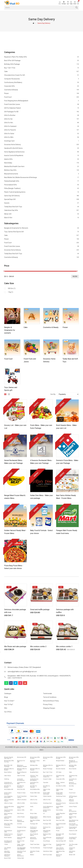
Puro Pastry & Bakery (34, 835)
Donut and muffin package (40, 610)
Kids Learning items (8, 814)
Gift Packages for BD (41, 112)
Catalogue (8, 693)
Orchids (19, 824)
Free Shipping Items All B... (8, 797)
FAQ (6, 708)
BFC (44, 761)
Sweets (41, 203)
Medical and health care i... (34, 817)
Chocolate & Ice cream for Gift (41, 75)
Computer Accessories (41, 79)
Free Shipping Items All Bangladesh (41, 101)
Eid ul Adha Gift (9, 789)
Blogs (6, 697)
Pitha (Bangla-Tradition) (41, 188)
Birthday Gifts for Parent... (35, 769)
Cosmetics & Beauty (41, 90)
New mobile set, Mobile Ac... (74, 821)
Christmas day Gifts (73, 776)
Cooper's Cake (47, 779)
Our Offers (8, 712)
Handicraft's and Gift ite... (9, 807)
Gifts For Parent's (41, 130)
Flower (41, 93)
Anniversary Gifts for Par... (74, 758)
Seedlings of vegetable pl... (8, 842)
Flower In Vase (21, 793)
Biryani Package (48, 769)
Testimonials (47, 693)
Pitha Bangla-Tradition (47, 831)
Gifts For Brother (41, 115)
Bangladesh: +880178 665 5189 (18, 676)
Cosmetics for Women (34, 783)
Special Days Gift (41, 199)
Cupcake (46, 783)
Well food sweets (59, 855)
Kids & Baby (41, 163)
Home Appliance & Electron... (48, 807)
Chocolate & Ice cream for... (48, 776)
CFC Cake (59, 772)
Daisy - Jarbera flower (60, 783)
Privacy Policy (48, 704)
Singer (32, 841)
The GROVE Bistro (7, 848)
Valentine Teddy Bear (35, 852)
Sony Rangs (46, 841)
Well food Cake (48, 855)
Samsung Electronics (33, 838)
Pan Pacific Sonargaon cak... (74, 824)
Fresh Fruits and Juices (41, 104)
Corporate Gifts (41, 86)
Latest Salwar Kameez (8, 817)
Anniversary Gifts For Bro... (35, 758)
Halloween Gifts (74, 803)
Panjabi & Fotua (22, 827)
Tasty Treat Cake (35, 844)
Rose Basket (73, 834)
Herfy (32, 807)
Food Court (41, 97)
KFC (31, 810)
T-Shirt (6, 844)
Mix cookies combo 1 (64, 646)
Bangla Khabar (60, 761)
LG (44, 813)
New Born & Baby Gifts (35, 821)
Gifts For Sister (41, 134)
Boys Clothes (8, 772)
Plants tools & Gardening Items (41, 192)
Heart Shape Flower (21, 807)
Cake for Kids (21, 776)
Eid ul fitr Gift (21, 789)
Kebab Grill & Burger (47, 811)
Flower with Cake (35, 793)
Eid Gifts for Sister (47, 787)
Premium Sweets (20, 835)
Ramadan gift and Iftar (60, 835)
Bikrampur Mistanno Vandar (22, 766)
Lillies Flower (21, 817)
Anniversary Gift (22, 757)
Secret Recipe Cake (47, 838)
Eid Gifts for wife (61, 786)
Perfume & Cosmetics (33, 828)
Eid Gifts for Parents (34, 787)
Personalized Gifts (41, 185)
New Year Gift (47, 820)
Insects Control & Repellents (41, 155)
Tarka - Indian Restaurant (21, 845)
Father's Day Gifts (47, 790)
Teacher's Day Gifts (47, 845)
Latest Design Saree (73, 814)
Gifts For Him (41, 123)
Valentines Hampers (7, 855)
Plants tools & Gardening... (8, 835)
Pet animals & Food (21, 831)
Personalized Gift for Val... (73, 828)
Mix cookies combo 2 (38, 646)
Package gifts (47, 824)
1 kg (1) (10, 292)
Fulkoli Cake (34, 796)
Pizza (58, 831)
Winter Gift (41, 214)
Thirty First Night (48, 848)
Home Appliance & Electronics (41, 152)
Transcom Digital (72, 848)
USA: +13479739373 (15, 678)
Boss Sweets (73, 769)
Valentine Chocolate (7, 852)
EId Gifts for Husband (21, 787)
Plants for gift (73, 831)
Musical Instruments (41, 174)
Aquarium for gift (21, 761)
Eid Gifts (71, 786)
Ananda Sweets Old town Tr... (9, 758)
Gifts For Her (41, 119)
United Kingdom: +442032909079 (59, 676)
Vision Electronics (20, 855)
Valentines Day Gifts (41, 210)
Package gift (34, 824)
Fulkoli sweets (47, 796)
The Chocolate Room (73, 845)
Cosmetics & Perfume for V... (9, 783)
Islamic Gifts (41, 159)
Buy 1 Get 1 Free (41, 68)
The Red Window (35, 848)
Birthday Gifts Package (41, 64)
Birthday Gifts (34, 765)
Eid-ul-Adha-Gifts (35, 789)
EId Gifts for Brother (8, 787)
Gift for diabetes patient (41, 108)
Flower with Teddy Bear (59, 793)
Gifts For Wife (41, 137)
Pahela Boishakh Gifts (41, 181)
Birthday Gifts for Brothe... (9, 769)
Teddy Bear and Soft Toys (41, 207)
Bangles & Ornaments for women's (41, 228)
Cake (41, 71)
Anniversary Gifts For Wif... (61, 758)
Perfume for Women (60, 828)
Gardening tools (61, 796)
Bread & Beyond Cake (22, 773)
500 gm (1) (12, 288)
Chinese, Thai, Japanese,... (34, 776)
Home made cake (60, 807)
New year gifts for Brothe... (8, 824)
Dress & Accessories (73, 783)
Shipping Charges (49, 708)
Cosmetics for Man (21, 783)
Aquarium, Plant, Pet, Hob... (35, 761)
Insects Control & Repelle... (9, 811)
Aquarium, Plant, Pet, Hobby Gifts (41, 57)
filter (75, 276)
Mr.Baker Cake (8, 820)
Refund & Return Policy (51, 701)
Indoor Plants (73, 807)
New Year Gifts (60, 820)
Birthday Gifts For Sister (48, 766)
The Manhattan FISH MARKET (21, 848)
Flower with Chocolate (46, 793)
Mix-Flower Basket (59, 817)
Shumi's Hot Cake (21, 842)
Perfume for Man (47, 828)
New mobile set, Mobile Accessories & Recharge (41, 177)
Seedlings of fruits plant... (73, 838)
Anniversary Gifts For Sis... (48, 758)
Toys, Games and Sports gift (41, 232)
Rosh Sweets (8, 838)
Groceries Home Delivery (41, 145)
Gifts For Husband (41, 126)
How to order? (9, 701)
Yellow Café (21, 858)
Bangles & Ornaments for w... (73, 762)
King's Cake (34, 813)
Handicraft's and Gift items (41, 148)
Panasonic (7, 827)
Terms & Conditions (50, 697)
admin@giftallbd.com (15, 672)
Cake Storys (8, 776)
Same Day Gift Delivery (41, 196)
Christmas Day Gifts (60, 776)
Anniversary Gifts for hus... (9, 761)
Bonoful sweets (61, 769)
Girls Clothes (34, 803)
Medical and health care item (41, 166)
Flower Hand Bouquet (8, 793)
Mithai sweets (47, 817)
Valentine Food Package (22, 852)
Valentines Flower (72, 852)
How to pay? (9, 704)
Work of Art (41, 218)
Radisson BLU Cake (47, 835)
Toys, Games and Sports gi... (60, 848)
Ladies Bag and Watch (61, 814)
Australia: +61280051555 (38, 676)
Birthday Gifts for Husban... (22, 769)
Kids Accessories (73, 811)
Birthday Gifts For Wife (61, 766)
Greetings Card (41, 141)
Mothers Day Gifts (41, 170)
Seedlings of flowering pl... (60, 838)
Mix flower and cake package (15, 646)
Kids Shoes (20, 813)
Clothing (7, 779)
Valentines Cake (48, 851)
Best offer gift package (41, 60)
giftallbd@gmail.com (30, 672)
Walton (32, 855)
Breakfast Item (34, 772)
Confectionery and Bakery (41, 82)
